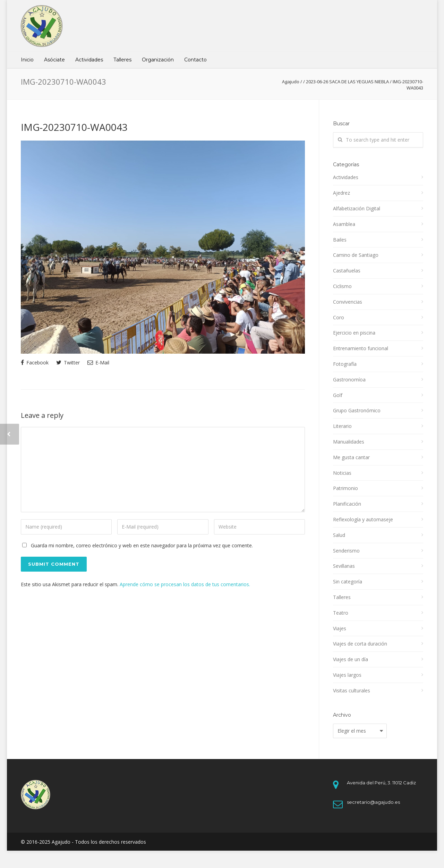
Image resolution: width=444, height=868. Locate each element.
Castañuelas (347, 271)
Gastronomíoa (349, 380)
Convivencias (348, 302)
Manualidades (349, 442)
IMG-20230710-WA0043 (74, 127)
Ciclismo (342, 286)
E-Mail (98, 363)
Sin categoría (348, 582)
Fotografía (345, 364)
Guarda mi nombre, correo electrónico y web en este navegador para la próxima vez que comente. (142, 545)
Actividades (89, 60)
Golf (338, 395)
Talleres (122, 60)
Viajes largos (347, 675)
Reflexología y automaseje (363, 519)
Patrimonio (345, 488)
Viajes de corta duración (360, 644)
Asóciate (54, 60)
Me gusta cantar (351, 457)
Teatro (341, 613)
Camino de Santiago (356, 255)
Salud (339, 535)
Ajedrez (341, 193)
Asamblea (344, 224)
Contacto (195, 60)
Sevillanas (344, 566)
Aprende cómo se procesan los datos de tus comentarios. (185, 584)
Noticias (342, 473)
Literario (342, 426)
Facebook (35, 363)
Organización (158, 60)
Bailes (340, 240)
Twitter (68, 363)
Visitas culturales (352, 690)
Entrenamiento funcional (361, 348)
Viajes (340, 628)
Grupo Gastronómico (357, 410)
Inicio (27, 60)
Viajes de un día (351, 659)
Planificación (347, 504)
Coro (339, 317)
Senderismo (346, 551)
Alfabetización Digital (357, 208)
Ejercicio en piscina (354, 333)
